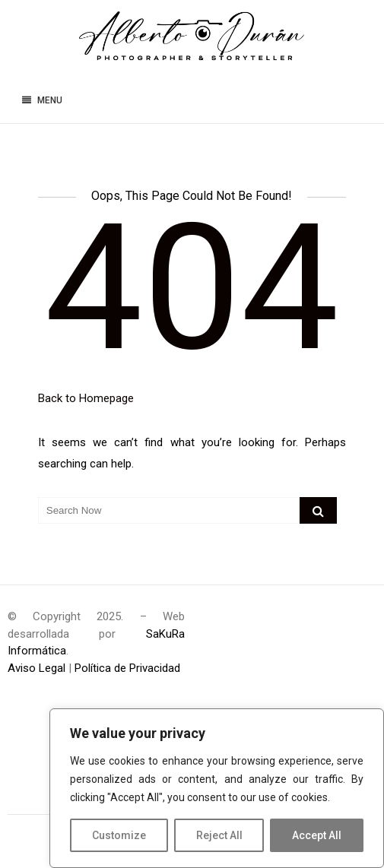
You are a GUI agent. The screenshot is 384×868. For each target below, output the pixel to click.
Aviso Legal (36, 668)
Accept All (317, 835)
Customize (119, 835)
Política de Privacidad (127, 668)
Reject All (219, 835)
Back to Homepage (86, 398)
